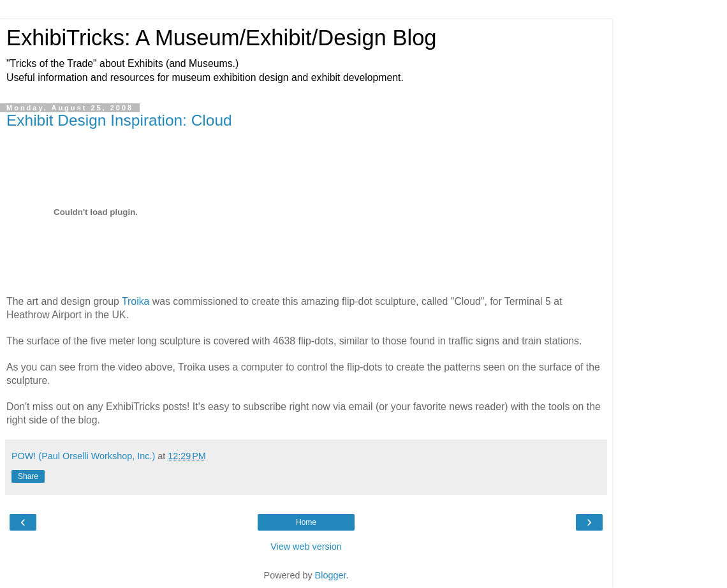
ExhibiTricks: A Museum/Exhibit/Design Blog (222, 38)
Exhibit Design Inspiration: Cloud (119, 120)
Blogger (331, 575)
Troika (136, 301)
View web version (306, 547)
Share (28, 476)
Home (306, 522)
